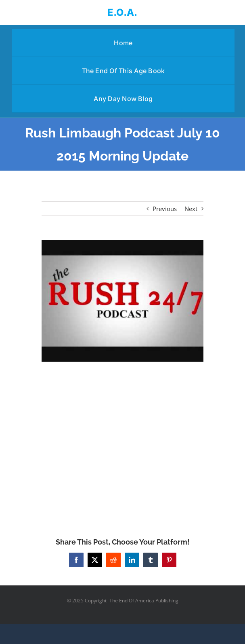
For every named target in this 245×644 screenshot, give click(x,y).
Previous (165, 209)
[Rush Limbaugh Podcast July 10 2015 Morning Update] (122, 301)
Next (191, 209)
